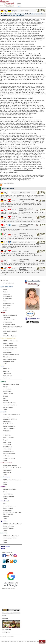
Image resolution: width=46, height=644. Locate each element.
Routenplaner (6, 632)
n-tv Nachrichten (8, 613)
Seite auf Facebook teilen (34, 281)
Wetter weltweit (7, 629)
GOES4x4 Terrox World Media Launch (26, 210)
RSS (3, 641)
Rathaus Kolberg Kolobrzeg (24, 260)
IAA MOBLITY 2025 (25, 242)
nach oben (42, 643)
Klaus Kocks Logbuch (26, 217)
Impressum (37, 641)
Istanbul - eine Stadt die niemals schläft (26, 225)
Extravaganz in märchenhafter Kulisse (26, 234)
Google (4, 616)
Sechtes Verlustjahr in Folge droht (26, 268)
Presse (12, 641)
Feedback (7, 641)
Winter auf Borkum (25, 193)
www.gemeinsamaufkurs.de (23, 170)
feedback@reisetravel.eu (13, 178)
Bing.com (5, 618)
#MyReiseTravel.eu (24, 180)
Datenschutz (30, 641)
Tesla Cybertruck (24, 251)
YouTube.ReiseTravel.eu (8, 180)
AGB (25, 641)
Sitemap (21, 641)
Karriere (16, 641)
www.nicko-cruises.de (29, 167)
